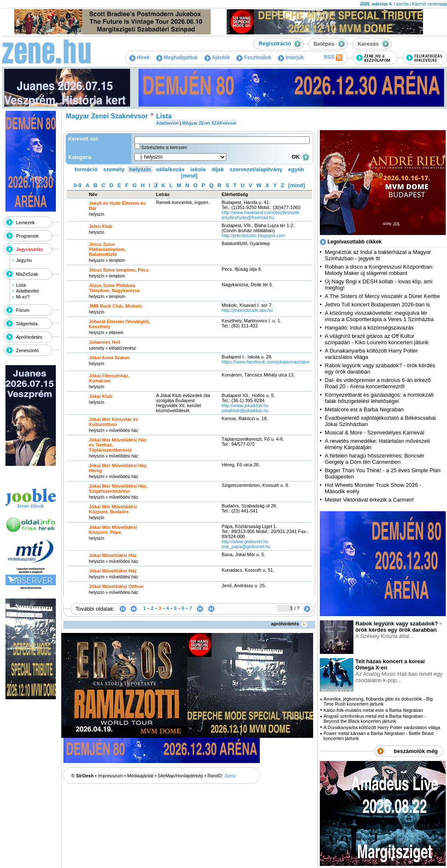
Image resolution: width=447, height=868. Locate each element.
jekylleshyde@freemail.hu (248, 217)
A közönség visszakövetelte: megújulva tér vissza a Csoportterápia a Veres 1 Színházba (379, 316)
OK (301, 157)
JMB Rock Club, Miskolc (116, 306)
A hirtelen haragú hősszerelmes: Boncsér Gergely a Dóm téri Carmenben (375, 459)
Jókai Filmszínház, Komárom (109, 378)
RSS (333, 58)
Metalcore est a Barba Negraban (364, 409)
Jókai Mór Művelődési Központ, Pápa (113, 530)
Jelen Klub (101, 226)
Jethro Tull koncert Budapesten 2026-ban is (378, 305)
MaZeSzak (27, 274)
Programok (27, 236)
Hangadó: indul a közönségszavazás (369, 328)
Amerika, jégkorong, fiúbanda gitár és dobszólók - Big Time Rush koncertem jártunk (378, 701)
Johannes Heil (105, 342)
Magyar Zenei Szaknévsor (107, 116)
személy (114, 169)
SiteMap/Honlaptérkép (180, 776)
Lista (21, 285)
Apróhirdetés (29, 337)
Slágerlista (27, 324)
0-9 (77, 185)
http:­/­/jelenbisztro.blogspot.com (254, 235)
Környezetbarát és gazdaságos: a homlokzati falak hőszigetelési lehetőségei (379, 398)
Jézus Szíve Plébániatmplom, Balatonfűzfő (107, 249)
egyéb (296, 169)
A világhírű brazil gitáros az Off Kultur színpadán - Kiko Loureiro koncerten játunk (377, 339)
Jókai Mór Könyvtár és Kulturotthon (114, 422)
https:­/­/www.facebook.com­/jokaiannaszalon (266, 362)
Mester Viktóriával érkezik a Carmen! (369, 500)
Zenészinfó (27, 350)
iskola (198, 169)
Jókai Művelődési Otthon (116, 586)
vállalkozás (170, 169)
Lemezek (25, 222)
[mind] (189, 176)
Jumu (230, 776)
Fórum (23, 310)
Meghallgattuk (177, 58)
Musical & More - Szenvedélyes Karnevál (375, 433)
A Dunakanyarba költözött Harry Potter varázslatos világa (382, 727)
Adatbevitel (27, 291)
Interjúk (291, 58)
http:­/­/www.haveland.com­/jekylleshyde (260, 212)
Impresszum (110, 776)
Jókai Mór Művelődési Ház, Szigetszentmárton (118, 489)
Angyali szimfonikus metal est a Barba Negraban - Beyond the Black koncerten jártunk (375, 719)
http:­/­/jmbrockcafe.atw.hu (247, 310)
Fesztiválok (254, 58)
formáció (86, 169)
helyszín (140, 169)
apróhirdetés (289, 624)
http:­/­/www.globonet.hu (245, 541)
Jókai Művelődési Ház (113, 555)
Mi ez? (23, 297)
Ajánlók (217, 58)
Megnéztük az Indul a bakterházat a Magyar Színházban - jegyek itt (378, 255)
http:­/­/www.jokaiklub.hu (245, 405)
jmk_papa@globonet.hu (246, 546)
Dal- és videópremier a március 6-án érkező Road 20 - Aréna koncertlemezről (378, 383)
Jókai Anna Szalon (109, 358)
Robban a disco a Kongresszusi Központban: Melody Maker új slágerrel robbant (379, 270)
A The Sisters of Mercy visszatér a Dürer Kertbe (382, 296)
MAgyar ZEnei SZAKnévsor (209, 123)
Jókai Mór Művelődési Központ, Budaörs (113, 509)
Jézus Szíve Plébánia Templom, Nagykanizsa (114, 288)
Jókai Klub (101, 396)
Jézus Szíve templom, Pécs (119, 270)
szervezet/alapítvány (256, 169)
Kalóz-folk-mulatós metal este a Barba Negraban (373, 710)
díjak (218, 169)
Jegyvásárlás (29, 249)
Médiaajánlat (140, 776)
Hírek (139, 58)
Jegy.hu (24, 260)
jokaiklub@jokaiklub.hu (245, 410)
